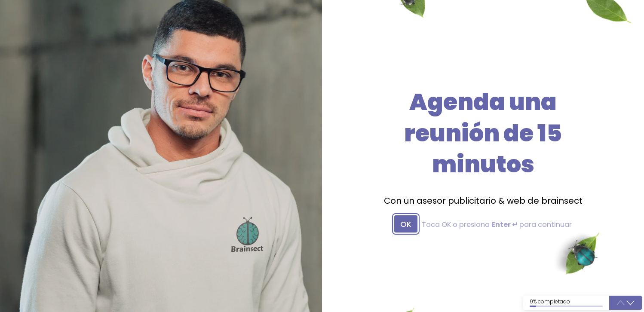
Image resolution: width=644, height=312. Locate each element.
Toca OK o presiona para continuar (497, 225)
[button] (630, 303)
